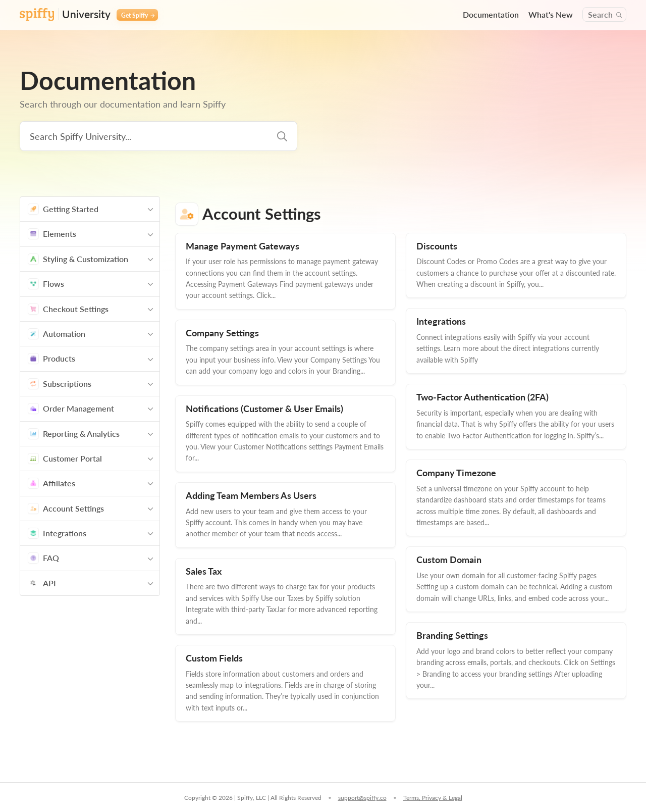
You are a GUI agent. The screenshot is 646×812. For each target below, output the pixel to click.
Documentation (491, 14)
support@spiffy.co (362, 797)
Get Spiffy (138, 15)
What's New (551, 14)
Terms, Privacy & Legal (433, 797)
